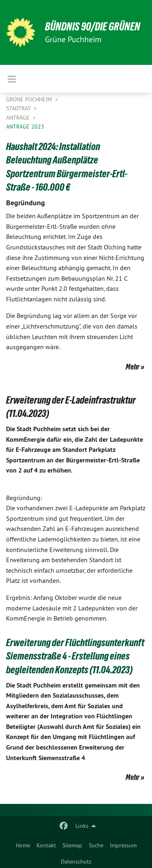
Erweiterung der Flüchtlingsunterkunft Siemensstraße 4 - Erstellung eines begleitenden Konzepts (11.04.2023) (75, 656)
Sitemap (72, 845)
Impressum (123, 845)
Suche (96, 845)
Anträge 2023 (25, 127)
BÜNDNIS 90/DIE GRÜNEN (93, 27)
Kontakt (46, 845)
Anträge (19, 118)
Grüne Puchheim (30, 99)
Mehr (133, 367)
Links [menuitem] (82, 826)
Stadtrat (19, 108)
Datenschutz (76, 862)
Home (23, 845)
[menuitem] (23, 844)
